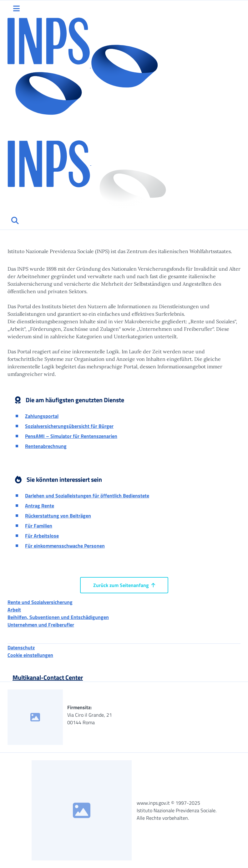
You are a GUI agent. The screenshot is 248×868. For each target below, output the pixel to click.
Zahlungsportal (42, 416)
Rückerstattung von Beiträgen (58, 516)
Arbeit (14, 610)
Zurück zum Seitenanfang (124, 585)
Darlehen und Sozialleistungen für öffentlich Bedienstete (87, 496)
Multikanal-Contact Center (48, 677)
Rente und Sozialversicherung (40, 602)
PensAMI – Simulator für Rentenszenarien (71, 436)
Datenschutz (21, 647)
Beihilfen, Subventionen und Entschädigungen (58, 617)
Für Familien (39, 526)
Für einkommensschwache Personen (65, 546)
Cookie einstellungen (30, 655)
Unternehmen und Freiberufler (41, 625)
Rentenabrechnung (46, 446)
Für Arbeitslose (42, 536)
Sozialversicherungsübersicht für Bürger (69, 426)
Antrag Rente (40, 506)
